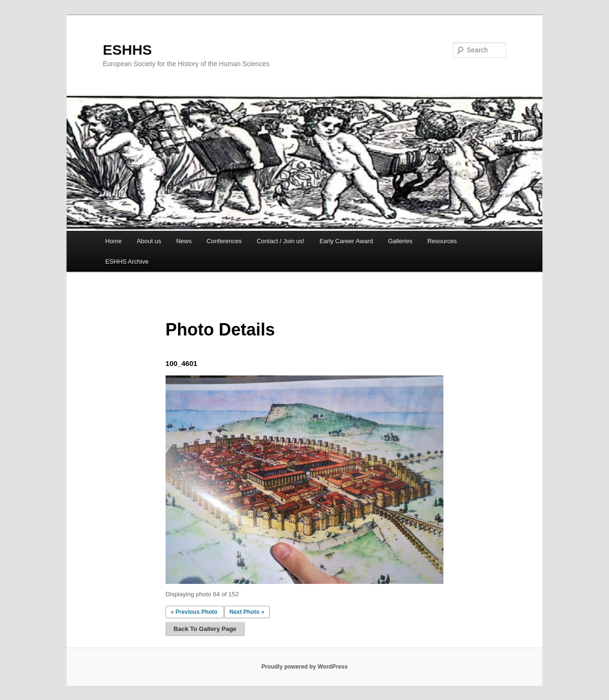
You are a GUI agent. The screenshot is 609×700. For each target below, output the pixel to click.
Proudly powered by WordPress (304, 667)
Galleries (400, 241)
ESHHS (127, 50)
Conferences (224, 241)
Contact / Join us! (280, 241)
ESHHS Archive (127, 261)
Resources (442, 241)
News (184, 241)
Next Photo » (247, 612)
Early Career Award (346, 241)
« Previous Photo (194, 612)
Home (113, 241)
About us (149, 241)
